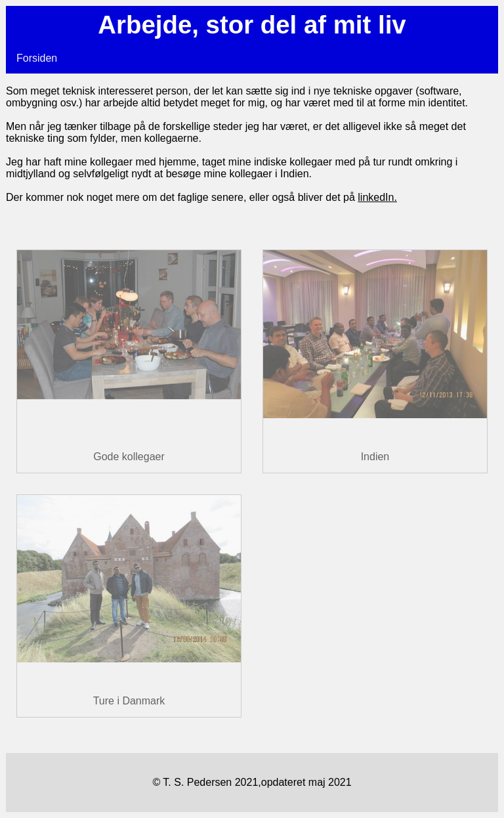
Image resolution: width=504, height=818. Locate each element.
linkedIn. (377, 197)
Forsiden (37, 58)
